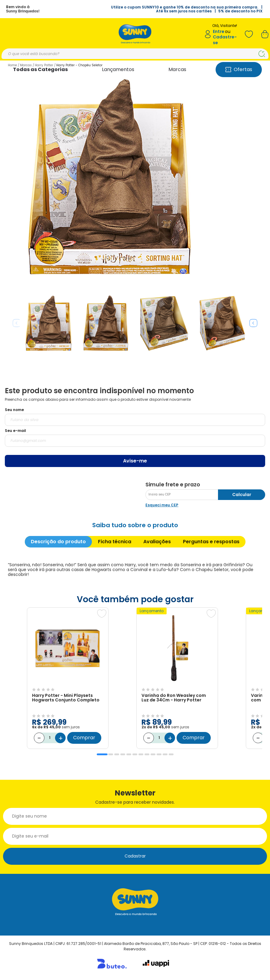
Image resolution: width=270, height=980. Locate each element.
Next (253, 323)
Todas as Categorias (40, 69)
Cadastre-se (225, 40)
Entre (219, 32)
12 (171, 754)
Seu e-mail (15, 431)
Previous (17, 323)
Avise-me (135, 461)
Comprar (84, 738)
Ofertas (239, 69)
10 (159, 754)
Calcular (242, 495)
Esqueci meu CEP (162, 505)
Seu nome (14, 410)
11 (165, 754)
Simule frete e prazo (173, 485)
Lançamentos (118, 69)
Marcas (177, 69)
